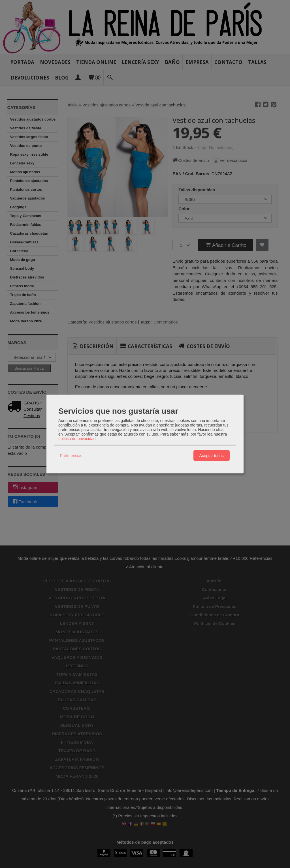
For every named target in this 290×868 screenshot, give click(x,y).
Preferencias (71, 455)
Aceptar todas (212, 455)
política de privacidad (77, 439)
